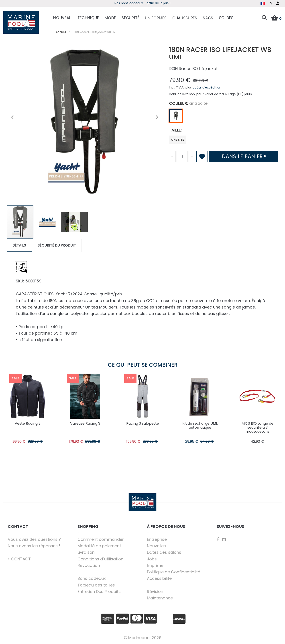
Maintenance (160, 598)
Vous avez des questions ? (34, 539)
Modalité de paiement (99, 546)
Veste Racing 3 (28, 423)
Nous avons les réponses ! (34, 546)
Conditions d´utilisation (100, 559)
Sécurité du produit (57, 245)
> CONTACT (19, 559)
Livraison (86, 552)
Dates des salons (164, 552)
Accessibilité (159, 578)
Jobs (152, 559)
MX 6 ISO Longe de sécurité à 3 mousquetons (258, 427)
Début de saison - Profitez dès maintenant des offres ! (138, 3)
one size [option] (177, 140)
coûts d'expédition (207, 87)
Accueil (61, 32)
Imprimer (156, 565)
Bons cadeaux (92, 578)
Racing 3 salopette (143, 423)
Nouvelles (156, 546)
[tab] (19, 246)
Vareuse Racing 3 (85, 423)
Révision (155, 592)
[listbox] (224, 117)
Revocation (89, 565)
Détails (19, 245)
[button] (12, 117)
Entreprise (157, 539)
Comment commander (101, 539)
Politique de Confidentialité (174, 572)
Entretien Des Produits (99, 592)
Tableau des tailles (96, 585)
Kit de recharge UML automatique (200, 425)
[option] (176, 116)
